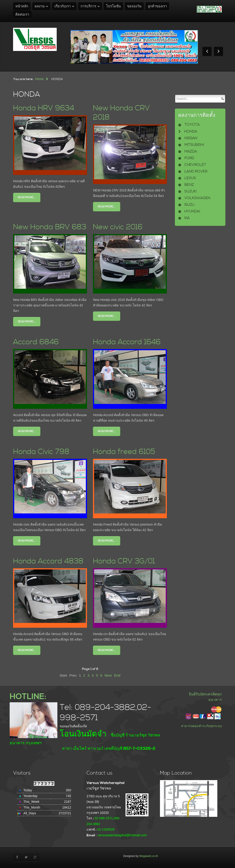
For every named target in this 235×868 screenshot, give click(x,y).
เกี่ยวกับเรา (63, 6)
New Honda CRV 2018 (121, 113)
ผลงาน (40, 6)
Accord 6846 (36, 342)
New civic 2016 (118, 227)
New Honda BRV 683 (50, 227)
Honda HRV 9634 (44, 108)
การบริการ (88, 6)
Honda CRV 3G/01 (124, 561)
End (117, 675)
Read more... (27, 197)
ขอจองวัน (134, 6)
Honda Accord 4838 (48, 561)
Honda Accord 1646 (127, 342)
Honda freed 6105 (124, 452)
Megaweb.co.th (149, 856)
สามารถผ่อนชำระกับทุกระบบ (201, 726)
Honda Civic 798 (41, 452)
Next (108, 675)
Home (39, 79)
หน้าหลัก (22, 6)
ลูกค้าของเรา (157, 6)
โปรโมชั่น (113, 6)
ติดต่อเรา (22, 15)
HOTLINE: (28, 697)
